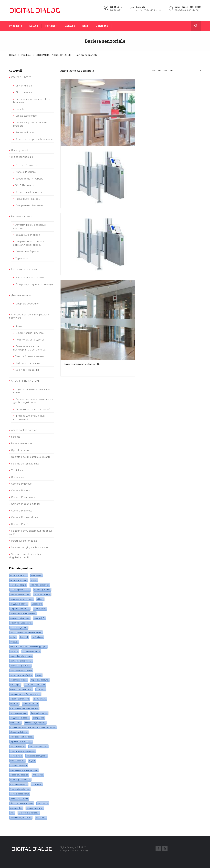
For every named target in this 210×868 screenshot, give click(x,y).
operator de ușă (17, 761)
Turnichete (17, 470)
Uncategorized (20, 150)
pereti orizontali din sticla (22, 737)
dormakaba (36, 575)
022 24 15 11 (116, 7)
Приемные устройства (21, 818)
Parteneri (51, 26)
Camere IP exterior (19, 575)
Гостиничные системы (24, 269)
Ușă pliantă (38, 637)
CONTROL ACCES (21, 77)
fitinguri (14, 642)
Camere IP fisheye (21, 484)
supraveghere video (38, 746)
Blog (85, 26)
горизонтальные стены (21, 742)
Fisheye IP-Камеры (26, 165)
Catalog (70, 26)
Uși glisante (43, 803)
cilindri (40, 599)
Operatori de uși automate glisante (31, 457)
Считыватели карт (19, 784)
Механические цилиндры (30, 333)
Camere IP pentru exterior (26, 504)
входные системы (19, 604)
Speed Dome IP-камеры (21, 656)
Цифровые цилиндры (28, 363)
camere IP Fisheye (18, 580)
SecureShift (39, 618)
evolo (39, 675)
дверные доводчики (20, 594)
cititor (13, 637)
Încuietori (21, 109)
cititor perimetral (30, 704)
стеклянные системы (35, 685)
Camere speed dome (20, 794)
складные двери (18, 585)
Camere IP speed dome (25, 517)
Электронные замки (27, 370)
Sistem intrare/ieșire (20, 699)
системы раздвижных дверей (24, 708)
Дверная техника (21, 295)
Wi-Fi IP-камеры (25, 185)
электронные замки (40, 585)
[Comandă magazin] (176, 71)
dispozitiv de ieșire (19, 732)
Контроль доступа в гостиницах (34, 284)
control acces (40, 609)
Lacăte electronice (26, 116)
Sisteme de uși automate (25, 464)
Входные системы (22, 217)
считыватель (40, 699)
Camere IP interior (21, 491)
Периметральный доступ (30, 340)
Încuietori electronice (20, 789)
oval (12, 813)
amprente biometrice (20, 609)
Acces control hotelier (24, 430)
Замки (19, 326)
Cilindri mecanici (25, 92)
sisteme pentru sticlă (20, 590)
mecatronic (41, 818)
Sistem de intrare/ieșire (21, 675)
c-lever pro (15, 685)
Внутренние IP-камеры (29, 192)
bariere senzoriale (18, 680)
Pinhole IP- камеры (19, 799)
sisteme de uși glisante (21, 623)
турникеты (38, 775)
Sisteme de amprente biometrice (34, 139)
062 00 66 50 (116, 10)
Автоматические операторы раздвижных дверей (33, 727)
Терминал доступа (40, 680)
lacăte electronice (39, 713)
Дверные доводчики (27, 304)
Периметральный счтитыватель (25, 694)
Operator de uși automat (21, 689)
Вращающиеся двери (28, 235)
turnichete (37, 784)
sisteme (14, 651)
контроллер (39, 718)
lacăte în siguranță (19, 628)
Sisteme (16, 437)
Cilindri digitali (24, 86)
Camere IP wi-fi (20, 524)
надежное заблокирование (23, 613)
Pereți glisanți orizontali (25, 541)
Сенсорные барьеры (27, 252)
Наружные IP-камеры (28, 199)
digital (32, 761)
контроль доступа (18, 713)
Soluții (34, 26)
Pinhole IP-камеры (26, 172)
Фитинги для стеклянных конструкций (28, 647)
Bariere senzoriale (21, 443)
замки (34, 580)
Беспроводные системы (30, 278)
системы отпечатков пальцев (24, 770)
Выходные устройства (35, 723)
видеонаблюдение (19, 775)
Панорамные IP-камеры (29, 206)
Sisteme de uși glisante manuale (29, 547)
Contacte (102, 26)
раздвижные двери (19, 718)
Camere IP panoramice (24, 497)
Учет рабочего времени (30, 356)
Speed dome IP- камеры (29, 179)
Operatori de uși (20, 450)
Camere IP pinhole (22, 511)
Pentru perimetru (25, 132)
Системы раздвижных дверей (33, 409)
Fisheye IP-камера (19, 765)
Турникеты (22, 258)
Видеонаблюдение (22, 157)
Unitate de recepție (31, 651)
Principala (16, 26)
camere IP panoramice (20, 780)
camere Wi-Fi (16, 756)
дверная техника (35, 808)
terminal (24, 637)
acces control (16, 808)
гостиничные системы (21, 661)
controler (14, 704)
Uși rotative (17, 477)
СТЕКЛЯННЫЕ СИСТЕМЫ (26, 381)
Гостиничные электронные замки (26, 632)
